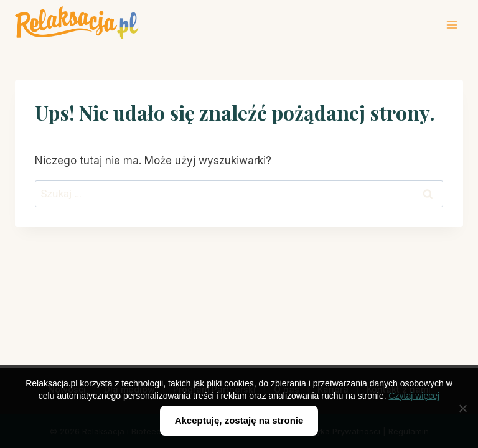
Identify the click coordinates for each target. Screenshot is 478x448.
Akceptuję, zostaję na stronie (239, 420)
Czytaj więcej (414, 396)
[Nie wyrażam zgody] (462, 408)
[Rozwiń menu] (452, 25)
